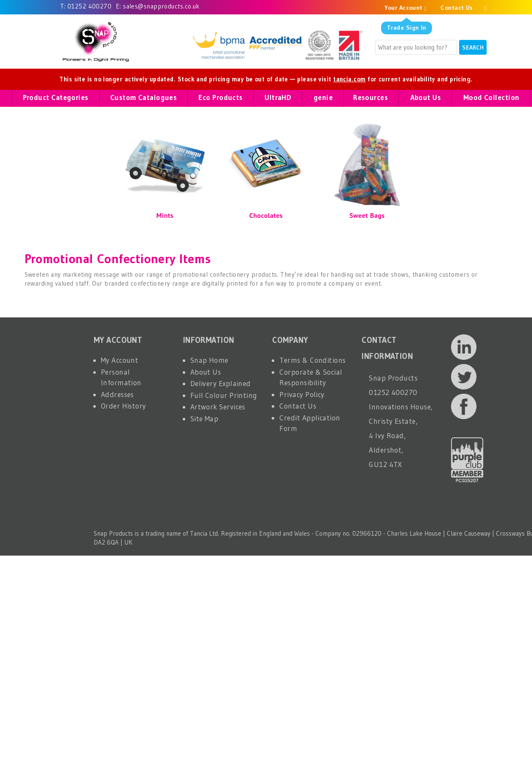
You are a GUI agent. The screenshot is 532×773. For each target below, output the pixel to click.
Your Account (405, 8)
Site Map (205, 418)
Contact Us (457, 8)
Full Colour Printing (224, 395)
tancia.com (350, 79)
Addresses (117, 394)
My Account (120, 360)
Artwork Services (218, 407)
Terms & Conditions (312, 360)
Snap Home (209, 360)
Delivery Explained (221, 383)
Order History (124, 406)
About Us (206, 372)
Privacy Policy (302, 394)
